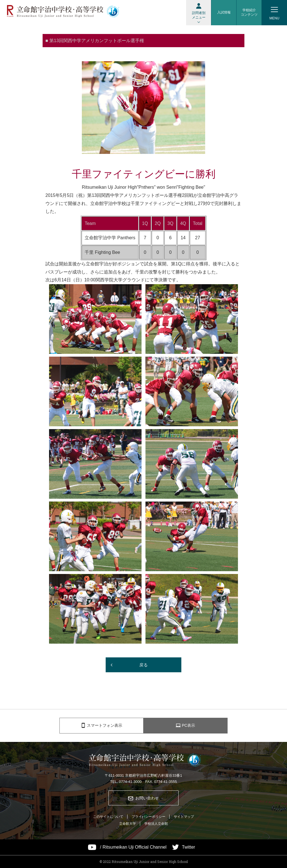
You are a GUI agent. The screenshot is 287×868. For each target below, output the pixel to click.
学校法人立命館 (156, 824)
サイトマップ (184, 817)
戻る (143, 665)
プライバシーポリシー (149, 817)
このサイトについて (108, 817)
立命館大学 (128, 824)
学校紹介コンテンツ (249, 12)
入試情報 (224, 12)
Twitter (188, 847)
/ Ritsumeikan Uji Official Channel (133, 847)
